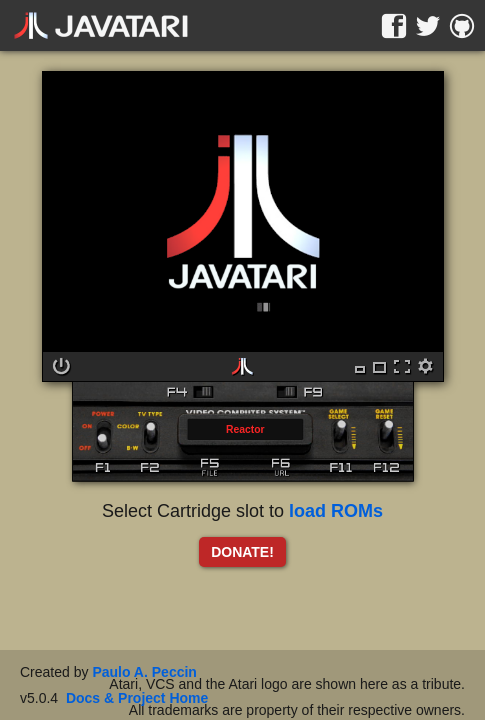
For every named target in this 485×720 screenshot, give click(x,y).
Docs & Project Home (137, 698)
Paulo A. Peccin (144, 672)
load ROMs (336, 511)
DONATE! (242, 552)
